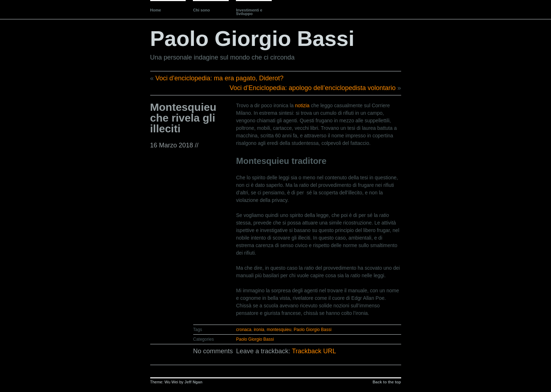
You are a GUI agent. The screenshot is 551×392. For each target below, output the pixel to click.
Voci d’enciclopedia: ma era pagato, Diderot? (220, 78)
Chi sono (201, 10)
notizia (302, 105)
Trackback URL (314, 351)
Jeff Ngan (194, 382)
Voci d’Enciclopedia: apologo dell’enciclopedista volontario (312, 88)
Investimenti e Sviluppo (249, 12)
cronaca (244, 330)
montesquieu (279, 330)
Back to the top (387, 382)
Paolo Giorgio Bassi (252, 39)
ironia (259, 330)
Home (156, 10)
